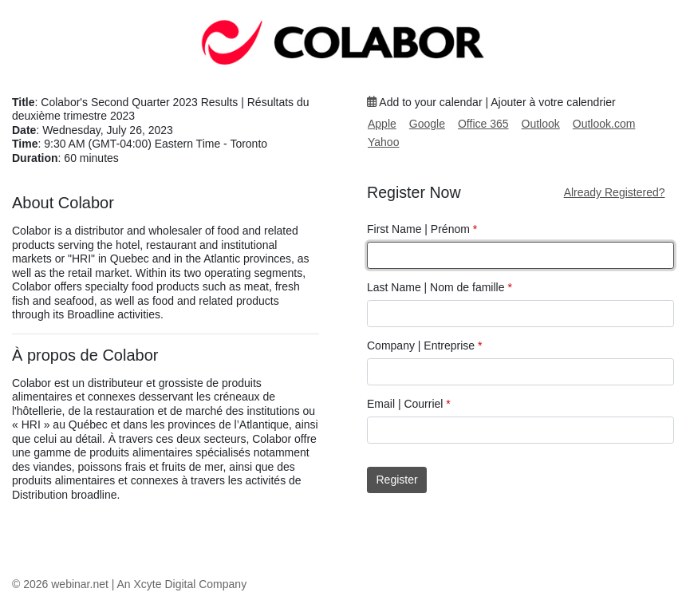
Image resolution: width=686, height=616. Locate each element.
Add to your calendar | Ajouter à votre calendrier (491, 102)
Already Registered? (615, 192)
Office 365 (483, 124)
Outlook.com (604, 124)
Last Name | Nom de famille (440, 287)
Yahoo (383, 142)
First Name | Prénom (422, 229)
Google (427, 124)
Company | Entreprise (424, 346)
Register (397, 480)
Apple (382, 124)
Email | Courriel (409, 404)
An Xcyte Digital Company (182, 584)
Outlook (541, 124)
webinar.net (80, 584)
